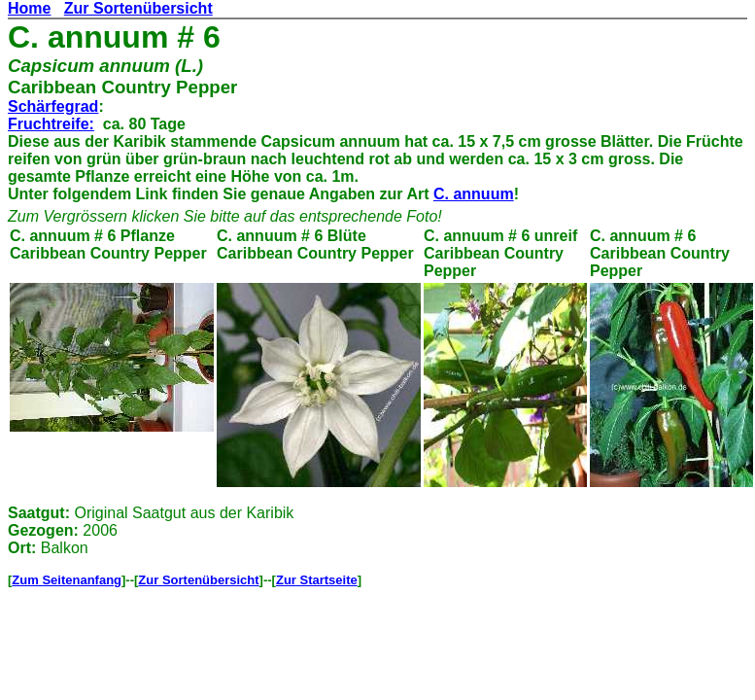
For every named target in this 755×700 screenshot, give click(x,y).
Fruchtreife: (51, 124)
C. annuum (474, 194)
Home (29, 8)
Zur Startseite (317, 580)
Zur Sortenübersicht (138, 8)
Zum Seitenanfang (67, 580)
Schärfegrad (53, 106)
